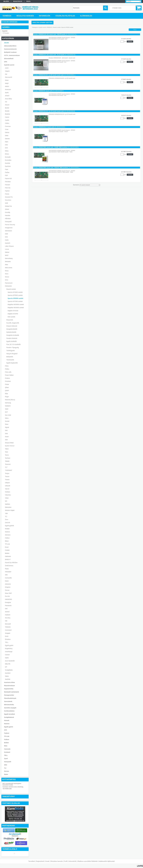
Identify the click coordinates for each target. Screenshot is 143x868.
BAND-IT (8, 559)
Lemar (7, 249)
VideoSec (8, 495)
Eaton (7, 581)
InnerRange (9, 652)
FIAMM (7, 550)
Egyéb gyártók (10, 526)
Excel (7, 547)
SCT (6, 412)
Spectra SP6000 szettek (15, 298)
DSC (7, 145)
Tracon (7, 477)
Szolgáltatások (9, 717)
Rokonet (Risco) (10, 400)
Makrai (7, 252)
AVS (6, 730)
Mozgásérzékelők (12, 329)
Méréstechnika (9, 705)
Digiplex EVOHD (13, 314)
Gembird (8, 673)
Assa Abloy (8, 99)
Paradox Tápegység (13, 347)
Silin (6, 575)
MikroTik (8, 664)
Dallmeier (8, 556)
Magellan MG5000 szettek (16, 304)
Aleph (7, 83)
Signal (7, 427)
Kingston (8, 587)
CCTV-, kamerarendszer (12, 55)
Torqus (7, 473)
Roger (7, 397)
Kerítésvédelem (9, 711)
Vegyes (7, 71)
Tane (7, 452)
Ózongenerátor (9, 695)
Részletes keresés (57, 861)
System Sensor (10, 446)
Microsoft (8, 624)
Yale (6, 513)
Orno (7, 280)
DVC (7, 148)
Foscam (8, 185)
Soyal (7, 437)
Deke (7, 136)
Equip (7, 569)
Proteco (7, 378)
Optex (7, 658)
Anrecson (8, 89)
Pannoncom (9, 283)
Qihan (7, 387)
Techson (8, 458)
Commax (8, 126)
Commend (8, 630)
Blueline (8, 114)
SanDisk (8, 679)
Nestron (7, 532)
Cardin (7, 120)
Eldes (7, 151)
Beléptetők (10, 357)
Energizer (8, 602)
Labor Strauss (9, 246)
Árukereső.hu (15, 836)
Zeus (7, 520)
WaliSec (8, 504)
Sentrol (7, 612)
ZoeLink (8, 523)
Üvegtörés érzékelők (13, 335)
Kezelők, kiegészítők (13, 323)
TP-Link (7, 544)
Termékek (32, 861)
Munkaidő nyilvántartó (12, 692)
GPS (6, 62)
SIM (6, 430)
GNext (7, 209)
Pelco (7, 366)
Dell (6, 609)
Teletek (7, 461)
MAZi (7, 255)
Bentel (7, 108)
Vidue (7, 498)
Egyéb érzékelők (12, 341)
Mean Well (8, 593)
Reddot (7, 529)
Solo (6, 434)
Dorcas (7, 590)
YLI (6, 516)
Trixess (7, 480)
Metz (7, 265)
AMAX (7, 86)
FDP (6, 175)
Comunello (8, 578)
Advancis (8, 584)
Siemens (8, 535)
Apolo (7, 93)
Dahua (7, 132)
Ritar (7, 394)
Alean (7, 80)
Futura (7, 194)
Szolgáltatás (9, 670)
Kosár (47, 861)
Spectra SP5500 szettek (15, 295)
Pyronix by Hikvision (11, 563)
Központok (10, 320)
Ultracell (8, 486)
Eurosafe (8, 157)
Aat (6, 74)
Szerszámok (8, 701)
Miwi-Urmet (9, 268)
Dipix (7, 142)
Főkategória (35, 27)
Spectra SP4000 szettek (15, 292)
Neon (7, 274)
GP (6, 667)
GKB (7, 203)
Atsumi (7, 105)
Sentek (7, 421)
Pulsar (7, 384)
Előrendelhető (9, 59)
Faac (7, 169)
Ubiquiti (7, 483)
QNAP (7, 391)
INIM (7, 234)
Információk (72, 861)
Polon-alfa (8, 372)
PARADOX (8, 286)
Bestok (7, 111)
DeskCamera (9, 566)
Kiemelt (7, 720)
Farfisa (7, 172)
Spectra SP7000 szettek (15, 301)
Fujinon (7, 191)
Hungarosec (9, 228)
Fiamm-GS (8, 179)
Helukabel (8, 572)
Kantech (8, 243)
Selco (7, 418)
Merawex (8, 261)
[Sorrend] (90, 185)
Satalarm (8, 406)
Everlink (8, 163)
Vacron (7, 489)
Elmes (7, 154)
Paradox (7, 33)
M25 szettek (11, 317)
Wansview (8, 507)
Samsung (8, 403)
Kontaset (7, 752)
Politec (7, 369)
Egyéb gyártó (9, 645)
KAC (7, 237)
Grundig (8, 212)
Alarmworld (9, 77)
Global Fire (8, 206)
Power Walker (9, 375)
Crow (7, 129)
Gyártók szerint (9, 65)
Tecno (7, 455)
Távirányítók (10, 360)
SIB (6, 621)
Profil (66, 861)
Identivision (9, 231)
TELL (7, 642)
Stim (6, 440)
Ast (6, 102)
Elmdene (8, 639)
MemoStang (9, 258)
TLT (6, 467)
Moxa (7, 271)
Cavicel (7, 655)
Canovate (7, 749)
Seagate (8, 633)
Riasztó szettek (11, 289)
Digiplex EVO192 (13, 311)
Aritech (7, 96)
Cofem (7, 123)
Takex (7, 449)
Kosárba (130, 42)
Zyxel (6, 759)
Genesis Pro (9, 197)
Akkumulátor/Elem (10, 46)
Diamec (7, 139)
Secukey (8, 618)
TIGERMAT (9, 470)
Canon (7, 117)
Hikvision (8, 218)
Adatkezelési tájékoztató (107, 861)
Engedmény (9, 649)
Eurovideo (8, 160)
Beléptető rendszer (10, 52)
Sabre (7, 676)
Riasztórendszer (10, 686)
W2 (6, 501)
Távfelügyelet (10, 351)
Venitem (8, 492)
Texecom (8, 464)
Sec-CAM (8, 415)
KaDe (7, 240)
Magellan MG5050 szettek (16, 308)
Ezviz (7, 636)
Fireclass (8, 182)
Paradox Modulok (12, 338)
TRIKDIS (8, 627)
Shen (7, 424)
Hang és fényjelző (12, 354)
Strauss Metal (9, 443)
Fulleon (7, 538)
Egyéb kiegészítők (12, 363)
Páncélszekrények (10, 698)
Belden (7, 553)
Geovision (8, 200)
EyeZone (8, 166)
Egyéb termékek (9, 714)
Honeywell (8, 222)
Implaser (8, 615)
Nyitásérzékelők (11, 332)
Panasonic (8, 606)
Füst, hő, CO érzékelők (13, 344)
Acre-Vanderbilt (10, 661)
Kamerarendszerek (10, 49)
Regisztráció (40, 861)
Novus (7, 277)
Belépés (6, 1)
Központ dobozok (12, 326)
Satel (7, 409)
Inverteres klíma (9, 682)
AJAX (7, 68)
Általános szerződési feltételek (87, 861)
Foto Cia (8, 188)
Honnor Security (10, 225)
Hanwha (8, 215)
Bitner (7, 541)
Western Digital (10, 510)
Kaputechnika (9, 689)
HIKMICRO (9, 599)
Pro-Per (7, 596)
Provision (8, 381)
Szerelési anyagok (10, 708)
